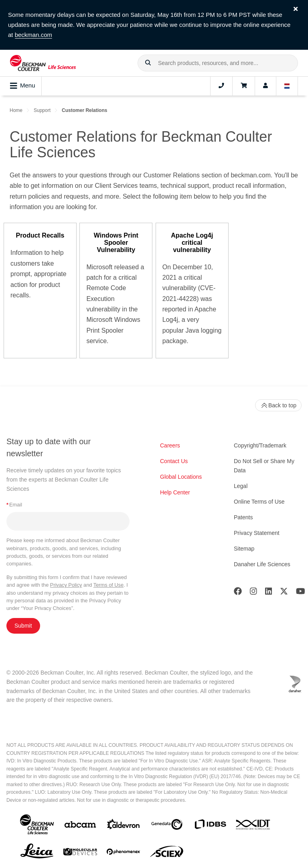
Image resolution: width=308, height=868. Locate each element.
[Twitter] (284, 593)
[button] (148, 63)
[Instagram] (253, 593)
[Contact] (221, 86)
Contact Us (174, 461)
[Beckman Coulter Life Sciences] (43, 63)
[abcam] (80, 826)
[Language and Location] (287, 86)
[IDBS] (210, 826)
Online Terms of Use (259, 502)
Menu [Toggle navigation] (23, 86)
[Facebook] (238, 593)
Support (42, 110)
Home (16, 110)
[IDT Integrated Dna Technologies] (253, 826)
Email (14, 505)
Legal (241, 486)
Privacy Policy (66, 585)
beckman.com (33, 35)
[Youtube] (301, 593)
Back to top (278, 405)
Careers (170, 445)
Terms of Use (108, 585)
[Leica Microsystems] (37, 853)
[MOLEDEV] (80, 853)
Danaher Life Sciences (262, 564)
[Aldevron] (124, 826)
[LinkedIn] (269, 593)
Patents (243, 517)
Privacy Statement (257, 533)
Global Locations (181, 477)
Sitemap (244, 549)
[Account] (265, 86)
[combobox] (218, 63)
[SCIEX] (167, 854)
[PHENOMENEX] (124, 853)
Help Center (175, 492)
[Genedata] (167, 826)
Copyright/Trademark (260, 445)
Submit (23, 626)
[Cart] (244, 86)
